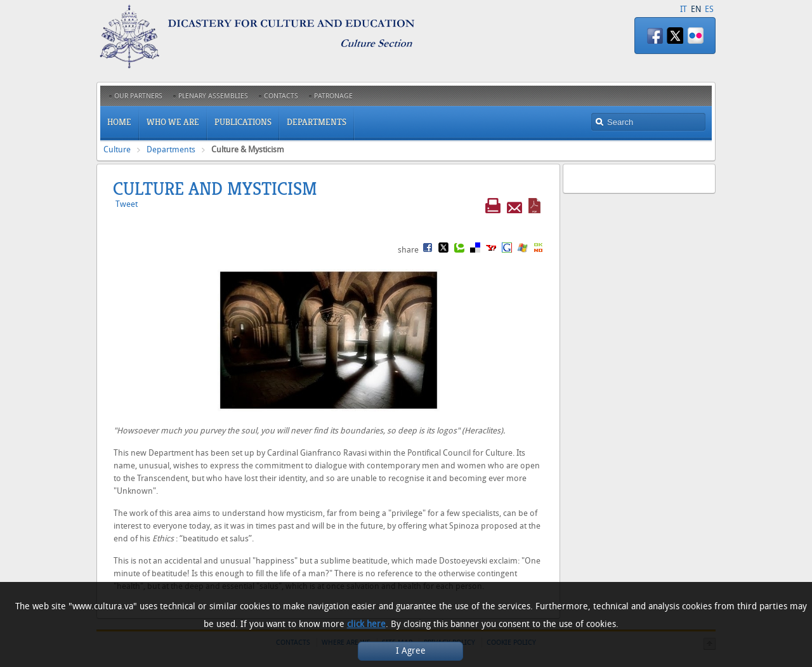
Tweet (127, 204)
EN (696, 9)
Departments (171, 149)
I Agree (411, 651)
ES (709, 9)
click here (366, 624)
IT (684, 9)
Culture (117, 149)
